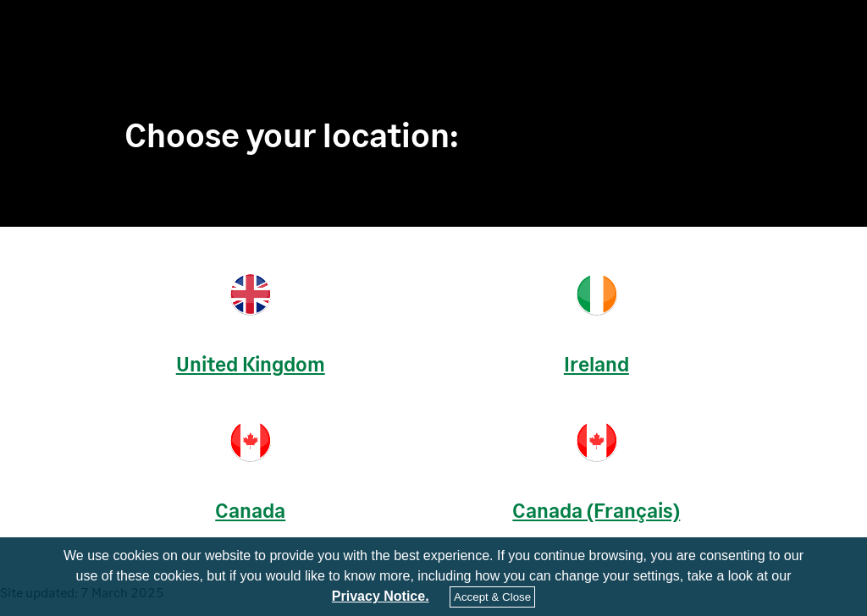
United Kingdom (251, 363)
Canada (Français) (596, 510)
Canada (250, 510)
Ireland (596, 363)
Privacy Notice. (381, 597)
